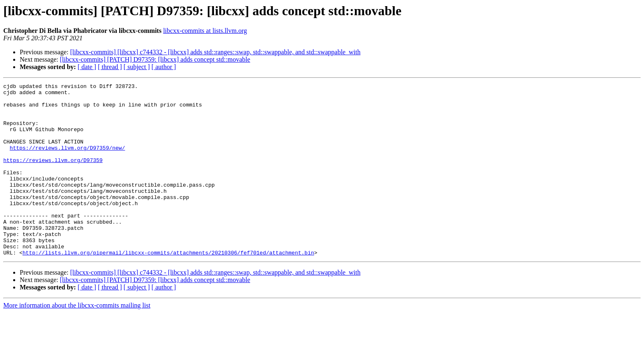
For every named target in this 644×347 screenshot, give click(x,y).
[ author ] (164, 67)
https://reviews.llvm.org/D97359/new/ (68, 161)
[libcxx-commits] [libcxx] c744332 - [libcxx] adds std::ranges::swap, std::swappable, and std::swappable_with (215, 52)
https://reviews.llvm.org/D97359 (53, 176)
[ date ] (87, 67)
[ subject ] (137, 67)
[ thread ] (110, 67)
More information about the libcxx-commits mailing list (77, 340)
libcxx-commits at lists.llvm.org (205, 31)
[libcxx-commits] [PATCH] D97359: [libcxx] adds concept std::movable (155, 59)
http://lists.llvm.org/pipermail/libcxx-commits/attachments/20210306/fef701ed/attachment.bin (168, 287)
